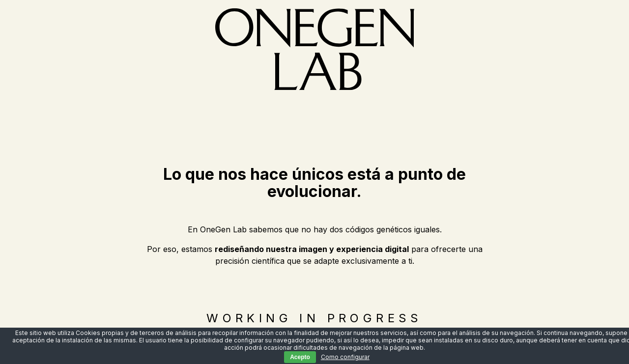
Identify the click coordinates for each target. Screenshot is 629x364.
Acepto (300, 357)
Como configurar (345, 357)
